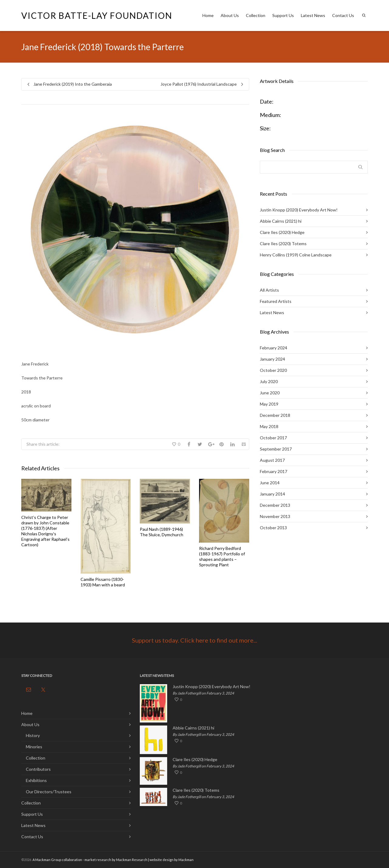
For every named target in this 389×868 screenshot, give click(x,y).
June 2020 (270, 393)
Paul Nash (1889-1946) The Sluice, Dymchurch (162, 532)
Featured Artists (276, 301)
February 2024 (274, 348)
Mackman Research (132, 860)
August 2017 (272, 460)
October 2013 (273, 528)
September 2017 (276, 449)
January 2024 (272, 359)
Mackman (186, 860)
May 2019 (269, 404)
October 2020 (273, 370)
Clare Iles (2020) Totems (283, 244)
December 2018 (275, 415)
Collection (256, 15)
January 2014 (272, 494)
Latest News (313, 15)
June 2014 (270, 483)
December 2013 (275, 505)
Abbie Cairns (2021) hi (281, 221)
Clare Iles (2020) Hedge (282, 232)
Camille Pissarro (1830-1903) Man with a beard (103, 582)
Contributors (38, 769)
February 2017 (274, 471)
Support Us (283, 15)
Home (208, 15)
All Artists (269, 290)
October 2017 (273, 438)
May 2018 (269, 426)
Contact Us (343, 15)
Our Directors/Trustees (49, 792)
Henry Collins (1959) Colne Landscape (296, 255)
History (33, 735)
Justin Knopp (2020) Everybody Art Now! (299, 210)
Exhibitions (36, 780)
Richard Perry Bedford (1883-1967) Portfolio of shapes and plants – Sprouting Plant (222, 556)
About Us (230, 15)
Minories (34, 747)
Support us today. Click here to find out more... (194, 640)
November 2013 (275, 516)
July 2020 (269, 381)
